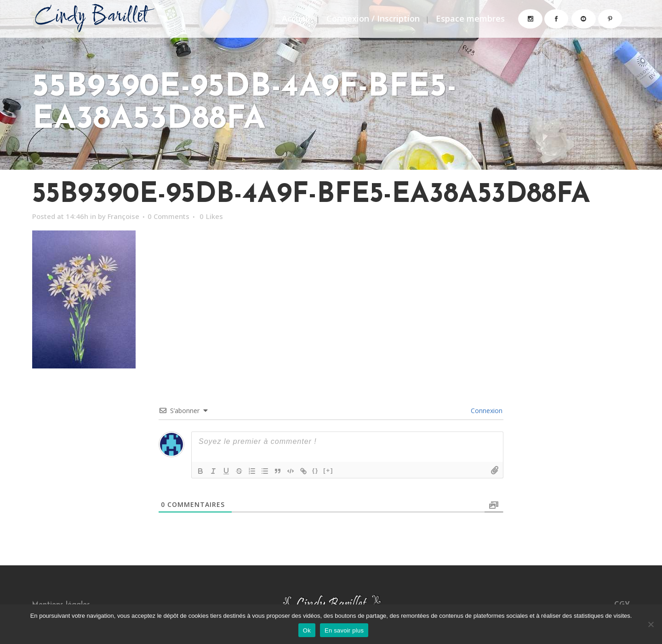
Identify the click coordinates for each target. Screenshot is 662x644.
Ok (307, 630)
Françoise (128, 216)
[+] (328, 470)
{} (315, 470)
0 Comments (175, 216)
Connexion (486, 411)
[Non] (651, 624)
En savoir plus (344, 630)
